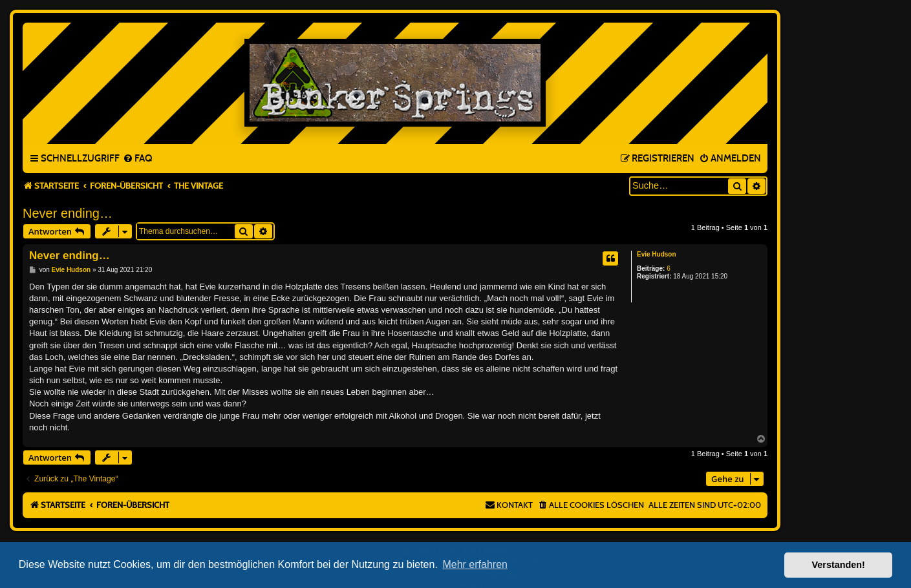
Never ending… (68, 213)
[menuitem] (137, 159)
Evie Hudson (657, 254)
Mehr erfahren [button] (475, 564)
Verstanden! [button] (839, 565)
